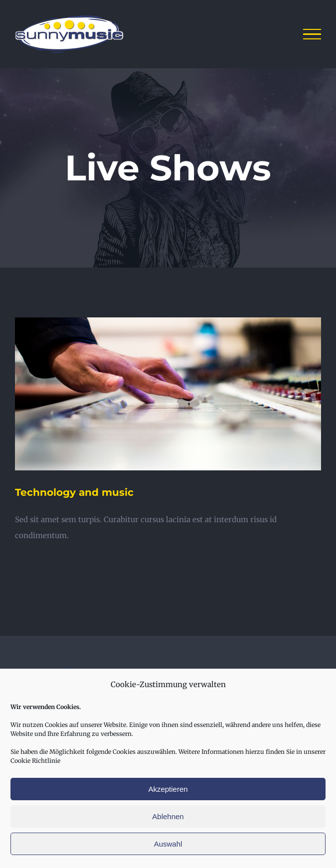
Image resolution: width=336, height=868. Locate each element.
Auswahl (168, 844)
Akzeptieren (168, 789)
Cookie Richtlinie (35, 761)
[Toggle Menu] (312, 34)
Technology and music (74, 492)
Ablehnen (168, 816)
